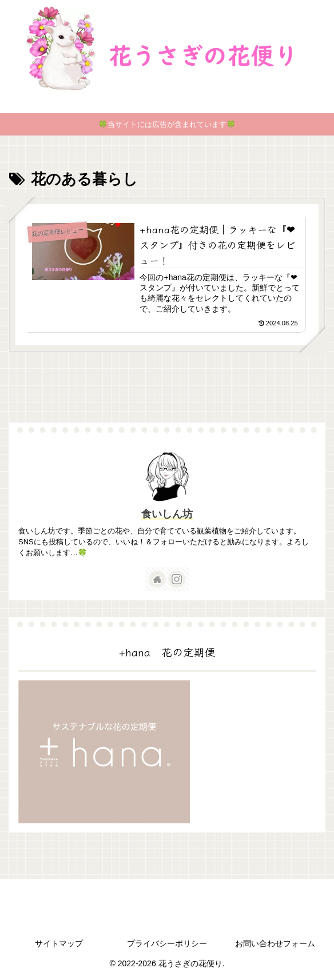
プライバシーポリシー (167, 943)
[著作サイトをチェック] (157, 579)
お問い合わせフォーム (275, 943)
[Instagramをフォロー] (177, 579)
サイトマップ (59, 943)
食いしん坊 (167, 514)
